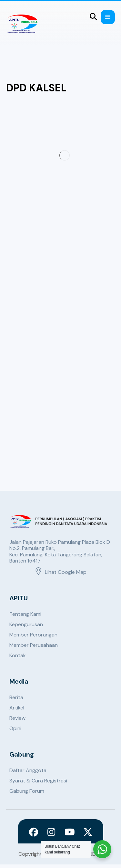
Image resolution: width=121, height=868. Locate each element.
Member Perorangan (33, 635)
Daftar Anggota (28, 770)
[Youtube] (70, 832)
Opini (15, 728)
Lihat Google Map (60, 572)
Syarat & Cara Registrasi (38, 781)
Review (17, 718)
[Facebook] (34, 832)
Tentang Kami (25, 614)
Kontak (18, 655)
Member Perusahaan (34, 645)
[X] (88, 832)
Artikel (17, 708)
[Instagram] (52, 832)
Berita (16, 697)
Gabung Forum (27, 791)
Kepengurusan (26, 624)
